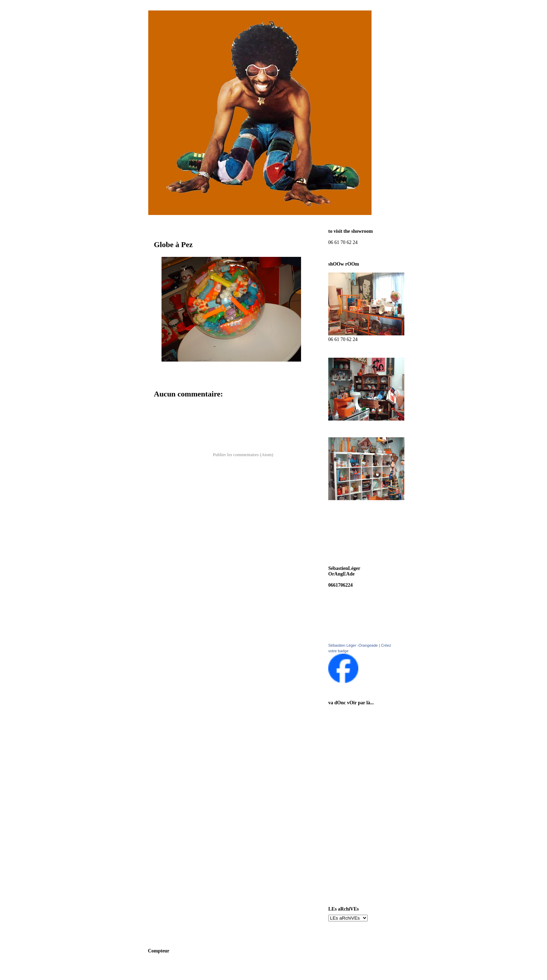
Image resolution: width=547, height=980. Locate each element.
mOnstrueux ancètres (358, 815)
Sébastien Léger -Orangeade (353, 645)
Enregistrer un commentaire (188, 406)
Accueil (229, 436)
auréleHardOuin (353, 788)
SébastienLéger (352, 774)
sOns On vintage (353, 714)
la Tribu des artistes (356, 883)
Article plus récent (174, 436)
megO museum (351, 829)
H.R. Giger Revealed (357, 856)
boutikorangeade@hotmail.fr (359, 580)
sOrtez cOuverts (353, 801)
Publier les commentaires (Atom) (243, 455)
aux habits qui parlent (359, 741)
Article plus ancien (285, 436)
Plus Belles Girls (353, 870)
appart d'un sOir (353, 842)
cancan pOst (349, 728)
